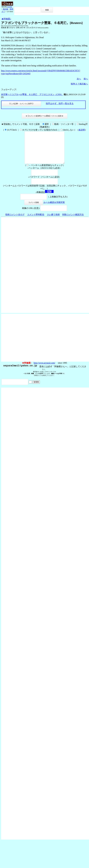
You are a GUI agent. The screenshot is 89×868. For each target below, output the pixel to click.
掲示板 (6, 9)
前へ (86, 79)
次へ (79, 79)
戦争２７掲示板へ (79, 84)
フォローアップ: (9, 90)
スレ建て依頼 (53, 221)
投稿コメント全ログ (15, 221)
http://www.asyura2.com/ (44, 369)
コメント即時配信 (36, 221)
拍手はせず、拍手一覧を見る (60, 103)
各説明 (82, 130)
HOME (10, 7)
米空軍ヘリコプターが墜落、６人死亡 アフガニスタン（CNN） (32, 94)
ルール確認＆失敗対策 (54, 209)
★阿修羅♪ (6, 19)
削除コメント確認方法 (73, 221)
